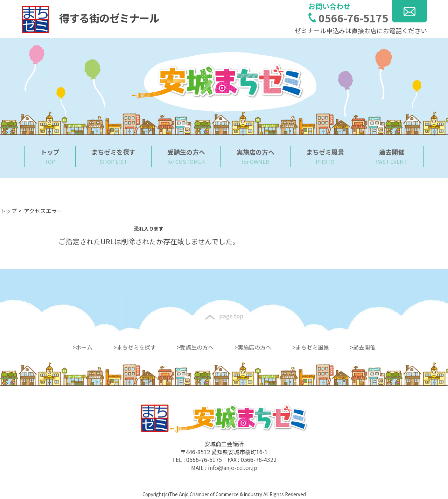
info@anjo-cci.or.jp (233, 468)
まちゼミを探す (136, 347)
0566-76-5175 (353, 18)
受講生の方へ (197, 347)
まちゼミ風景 (312, 347)
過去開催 (364, 347)
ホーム (84, 347)
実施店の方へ (254, 347)
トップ (8, 211)
